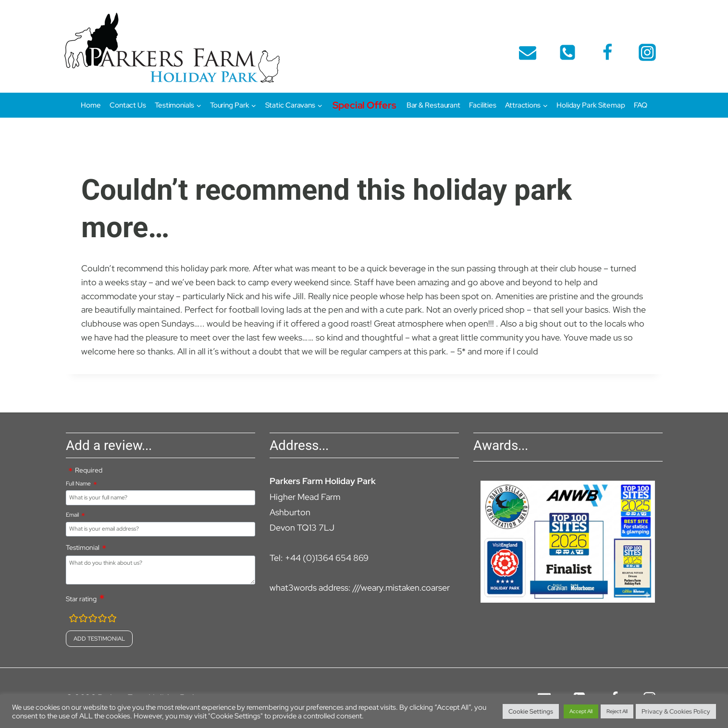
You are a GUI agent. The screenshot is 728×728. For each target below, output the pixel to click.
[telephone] (568, 52)
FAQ (641, 105)
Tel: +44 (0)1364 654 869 (319, 558)
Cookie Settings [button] (531, 711)
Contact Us (128, 105)
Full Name (78, 484)
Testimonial (83, 547)
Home (91, 105)
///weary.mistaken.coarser (401, 588)
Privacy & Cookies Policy (676, 711)
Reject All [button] (617, 711)
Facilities (483, 105)
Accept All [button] (581, 711)
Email (72, 515)
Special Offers (364, 105)
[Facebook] (607, 52)
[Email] (528, 52)
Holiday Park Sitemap (591, 105)
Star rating (81, 599)
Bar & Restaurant (433, 105)
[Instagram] (647, 52)
